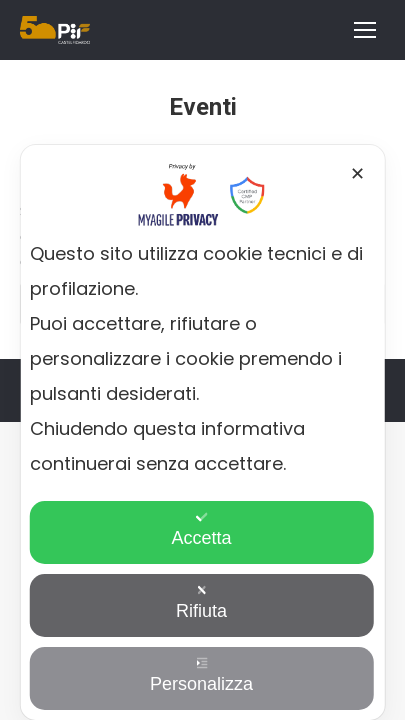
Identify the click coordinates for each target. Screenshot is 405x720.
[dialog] (202, 432)
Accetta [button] (201, 529)
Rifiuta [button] (201, 602)
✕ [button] (357, 174)
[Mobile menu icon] (365, 30)
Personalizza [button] (201, 675)
